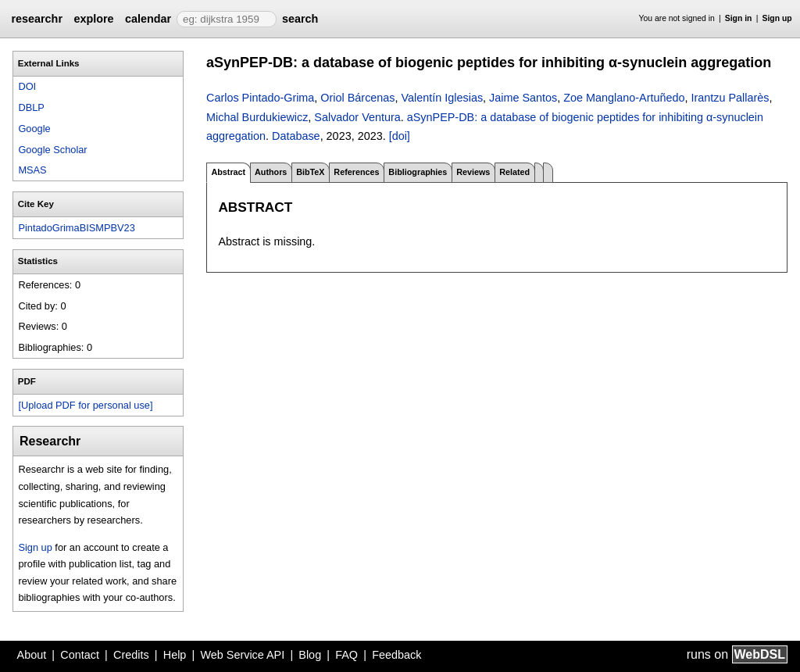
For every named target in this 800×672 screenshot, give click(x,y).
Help (175, 655)
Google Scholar (52, 150)
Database (296, 136)
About (32, 655)
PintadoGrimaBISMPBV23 (76, 228)
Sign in (739, 18)
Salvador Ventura (357, 117)
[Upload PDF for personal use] (85, 405)
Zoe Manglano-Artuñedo (624, 98)
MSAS (32, 170)
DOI (27, 86)
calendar (148, 19)
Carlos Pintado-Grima (260, 98)
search (300, 19)
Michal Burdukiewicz (257, 117)
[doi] (400, 136)
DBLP (31, 107)
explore (93, 19)
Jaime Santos (523, 98)
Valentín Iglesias (443, 98)
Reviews (473, 172)
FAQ (346, 655)
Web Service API (242, 655)
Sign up (777, 18)
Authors (271, 172)
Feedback (396, 655)
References (356, 172)
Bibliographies (418, 172)
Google (34, 129)
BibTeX (310, 172)
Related (514, 172)
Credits (131, 655)
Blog (310, 655)
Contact (80, 655)
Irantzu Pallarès (730, 98)
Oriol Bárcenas (357, 98)
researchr (37, 19)
